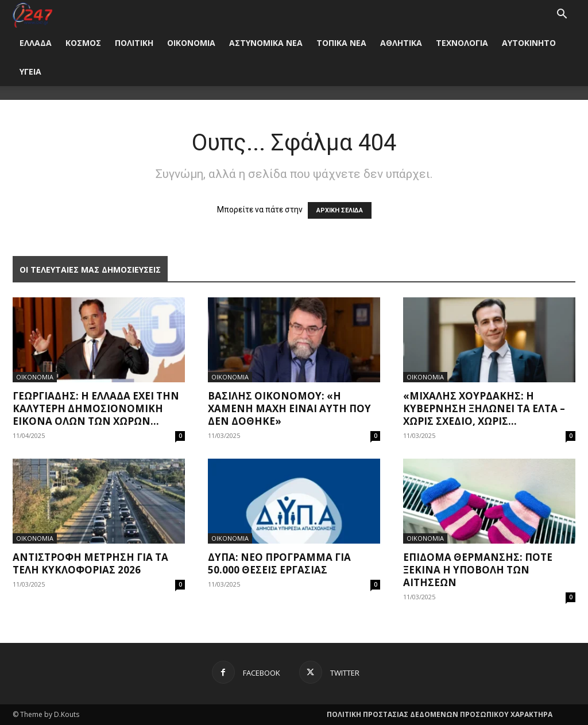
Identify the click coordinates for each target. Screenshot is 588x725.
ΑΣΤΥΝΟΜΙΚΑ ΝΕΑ (266, 43)
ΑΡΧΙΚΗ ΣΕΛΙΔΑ (340, 210)
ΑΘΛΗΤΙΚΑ (401, 43)
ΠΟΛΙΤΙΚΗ (134, 43)
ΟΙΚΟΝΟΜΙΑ (191, 43)
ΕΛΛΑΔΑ (36, 43)
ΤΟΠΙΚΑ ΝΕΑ (341, 43)
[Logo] (32, 14)
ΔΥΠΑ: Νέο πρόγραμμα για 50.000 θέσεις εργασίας (279, 563)
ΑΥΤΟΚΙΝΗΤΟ (529, 43)
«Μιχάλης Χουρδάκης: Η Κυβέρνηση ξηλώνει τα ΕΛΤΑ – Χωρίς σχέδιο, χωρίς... (484, 408)
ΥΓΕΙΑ (30, 71)
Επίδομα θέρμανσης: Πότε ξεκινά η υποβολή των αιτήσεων (478, 570)
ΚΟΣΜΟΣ (83, 43)
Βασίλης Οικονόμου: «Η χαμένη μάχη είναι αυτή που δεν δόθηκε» (289, 408)
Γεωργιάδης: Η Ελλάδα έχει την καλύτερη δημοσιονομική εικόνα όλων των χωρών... (96, 408)
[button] (562, 15)
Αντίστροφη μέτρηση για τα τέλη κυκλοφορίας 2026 (90, 563)
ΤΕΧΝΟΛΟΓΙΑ (462, 43)
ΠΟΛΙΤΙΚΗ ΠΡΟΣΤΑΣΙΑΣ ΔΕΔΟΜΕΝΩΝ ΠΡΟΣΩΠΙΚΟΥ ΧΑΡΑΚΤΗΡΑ (440, 714)
